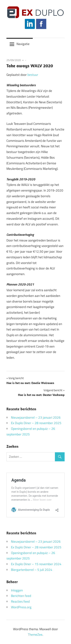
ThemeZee (35, 635)
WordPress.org (21, 607)
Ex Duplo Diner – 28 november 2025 (36, 423)
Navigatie (23, 44)
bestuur (33, 75)
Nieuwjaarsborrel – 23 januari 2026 (36, 417)
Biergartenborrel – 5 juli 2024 (32, 570)
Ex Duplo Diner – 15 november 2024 (36, 564)
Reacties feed (20, 601)
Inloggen (17, 590)
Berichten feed (21, 596)
